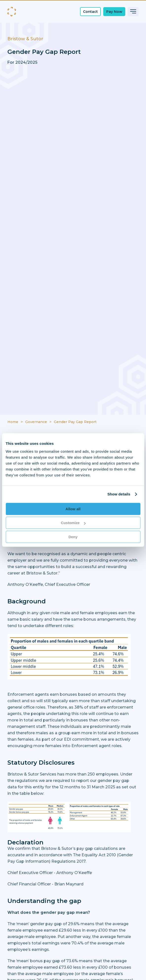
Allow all (73, 509)
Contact (90, 12)
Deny (73, 537)
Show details (119, 494)
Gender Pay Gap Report (75, 422)
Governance (36, 422)
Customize (73, 523)
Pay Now (114, 12)
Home (13, 422)
